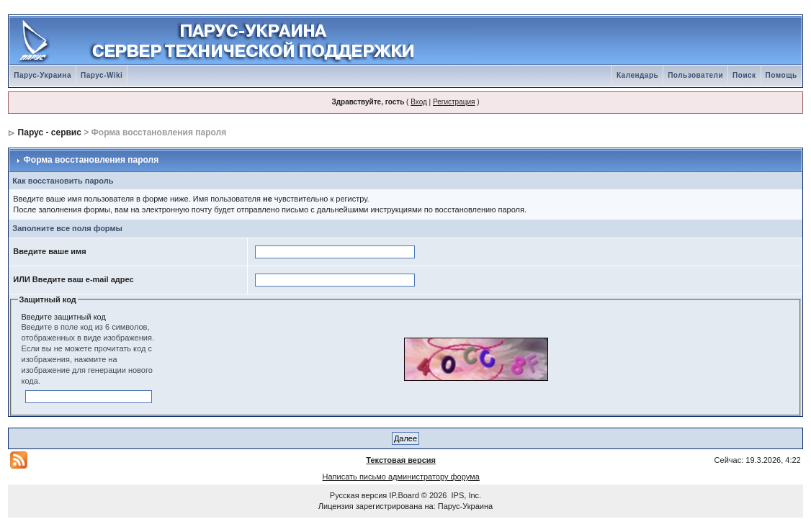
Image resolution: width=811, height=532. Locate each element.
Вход (419, 102)
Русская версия (358, 495)
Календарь (637, 75)
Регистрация (454, 102)
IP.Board (404, 495)
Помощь (781, 75)
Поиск (744, 75)
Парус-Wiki (102, 75)
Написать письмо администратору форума (401, 477)
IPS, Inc (466, 495)
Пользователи (695, 75)
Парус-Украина (42, 75)
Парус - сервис (50, 132)
